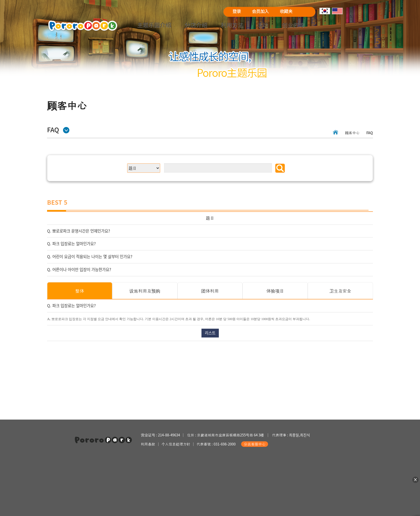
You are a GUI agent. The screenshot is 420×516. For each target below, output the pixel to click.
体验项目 (275, 291)
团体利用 (210, 291)
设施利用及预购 (145, 291)
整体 (80, 291)
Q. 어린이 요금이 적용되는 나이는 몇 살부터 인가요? (90, 256)
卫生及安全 (340, 291)
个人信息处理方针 (176, 444)
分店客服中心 (255, 444)
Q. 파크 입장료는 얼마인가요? (71, 244)
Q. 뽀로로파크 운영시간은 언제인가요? (79, 231)
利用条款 (148, 444)
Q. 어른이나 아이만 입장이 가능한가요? (79, 269)
